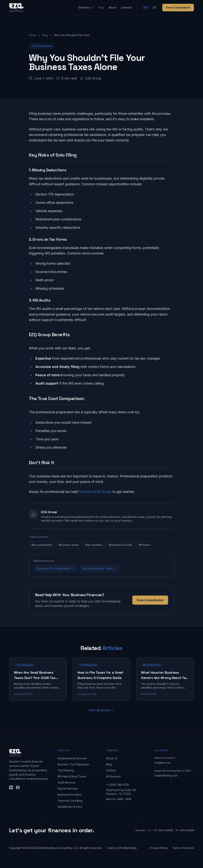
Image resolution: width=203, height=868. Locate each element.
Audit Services (67, 782)
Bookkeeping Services (72, 758)
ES (155, 7)
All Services (113, 776)
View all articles (102, 710)
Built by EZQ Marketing (122, 848)
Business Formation (70, 795)
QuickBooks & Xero (70, 807)
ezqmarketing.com (166, 775)
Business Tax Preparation (56, 568)
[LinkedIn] (11, 787)
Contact (126, 7)
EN (145, 7)
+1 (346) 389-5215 (118, 785)
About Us (112, 758)
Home (33, 35)
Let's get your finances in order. (52, 830)
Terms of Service (183, 848)
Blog (101, 7)
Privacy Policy (159, 848)
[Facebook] (18, 787)
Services (86, 7)
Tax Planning (66, 770)
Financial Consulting (70, 801)
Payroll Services (68, 788)
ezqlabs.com (162, 763)
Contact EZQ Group (96, 492)
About (112, 7)
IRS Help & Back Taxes (100, 568)
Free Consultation (178, 7)
